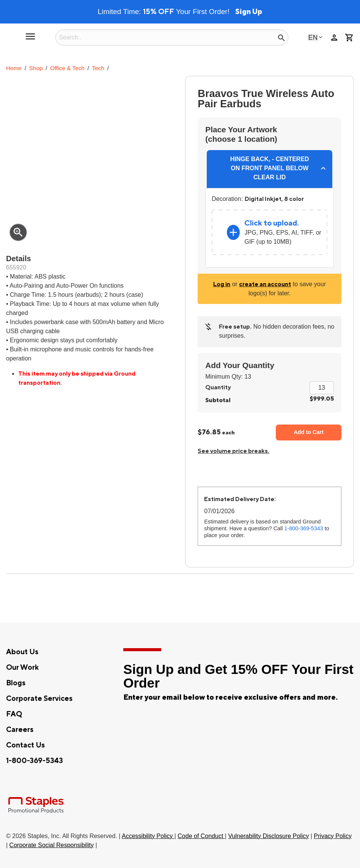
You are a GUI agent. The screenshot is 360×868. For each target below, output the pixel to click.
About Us (22, 652)
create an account (265, 284)
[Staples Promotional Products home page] (12, 38)
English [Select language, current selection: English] (313, 37)
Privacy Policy (333, 836)
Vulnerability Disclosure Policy (268, 836)
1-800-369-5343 (303, 528)
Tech (98, 68)
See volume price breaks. (233, 451)
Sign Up (249, 12)
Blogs (16, 683)
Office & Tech (67, 68)
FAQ (14, 714)
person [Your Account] (334, 38)
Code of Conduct (201, 836)
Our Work (22, 667)
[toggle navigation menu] (30, 39)
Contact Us (25, 745)
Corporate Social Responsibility (52, 845)
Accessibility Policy (148, 836)
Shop (36, 68)
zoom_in (18, 232)
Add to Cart (308, 432)
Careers (20, 730)
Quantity (218, 387)
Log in (222, 284)
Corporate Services (39, 699)
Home (14, 68)
